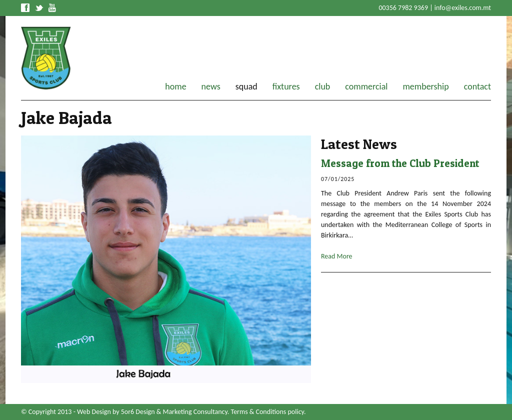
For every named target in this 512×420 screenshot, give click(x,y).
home (175, 86)
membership (425, 86)
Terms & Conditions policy (267, 412)
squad (246, 86)
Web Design (94, 412)
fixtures (286, 86)
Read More (337, 256)
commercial (366, 86)
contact (477, 86)
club (323, 86)
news (211, 86)
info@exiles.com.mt (463, 8)
